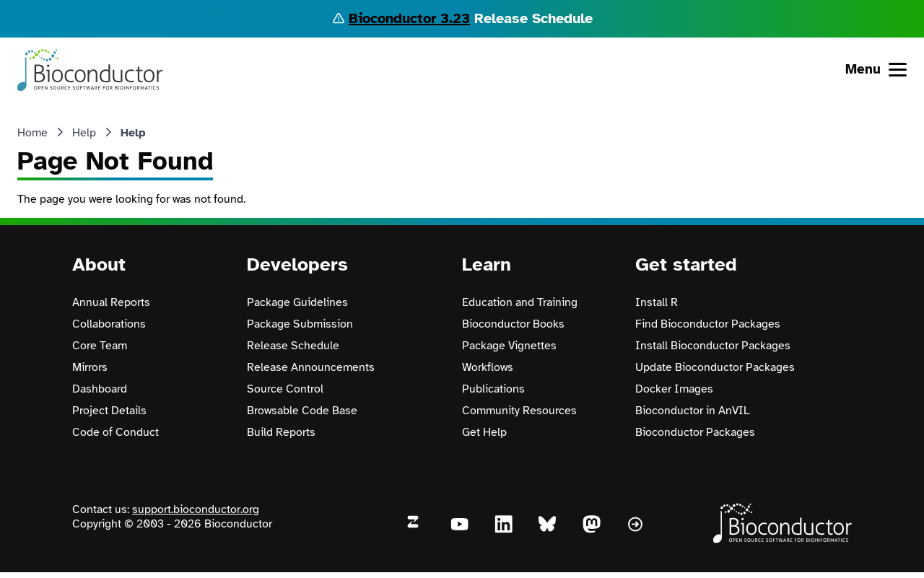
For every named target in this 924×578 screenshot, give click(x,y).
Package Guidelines (297, 302)
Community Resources (519, 411)
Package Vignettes (509, 346)
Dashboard (100, 389)
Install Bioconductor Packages (713, 346)
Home (32, 133)
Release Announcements (311, 367)
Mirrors (90, 367)
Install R (657, 302)
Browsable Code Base (302, 411)
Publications (493, 389)
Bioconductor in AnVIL (693, 411)
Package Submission (300, 324)
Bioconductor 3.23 (409, 18)
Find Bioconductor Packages (708, 324)
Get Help (484, 432)
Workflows (488, 367)
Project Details (109, 411)
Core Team (100, 346)
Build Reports (281, 432)
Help (84, 133)
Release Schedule (293, 346)
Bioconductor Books (513, 324)
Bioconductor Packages (695, 432)
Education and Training (520, 302)
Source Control (285, 389)
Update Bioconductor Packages (715, 367)
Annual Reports (111, 302)
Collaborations (109, 324)
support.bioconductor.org (196, 509)
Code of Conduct (115, 432)
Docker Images (674, 389)
